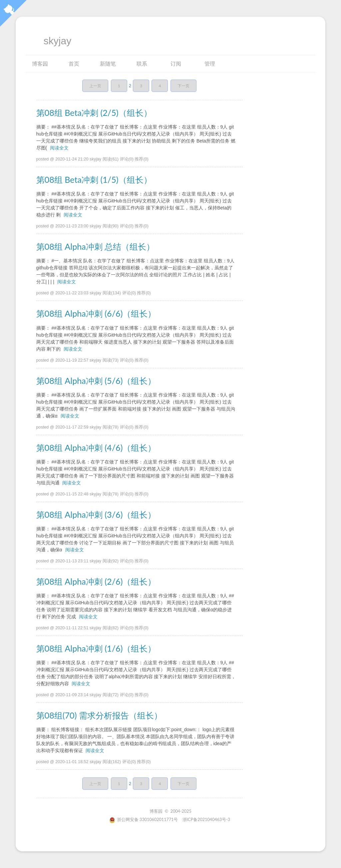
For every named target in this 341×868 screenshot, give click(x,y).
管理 (210, 63)
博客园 (40, 63)
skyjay (57, 41)
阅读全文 (59, 148)
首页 (74, 63)
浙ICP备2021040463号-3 (206, 820)
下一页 (183, 86)
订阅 (176, 63)
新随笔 (108, 63)
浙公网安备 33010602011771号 (144, 820)
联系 (142, 63)
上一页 (95, 86)
